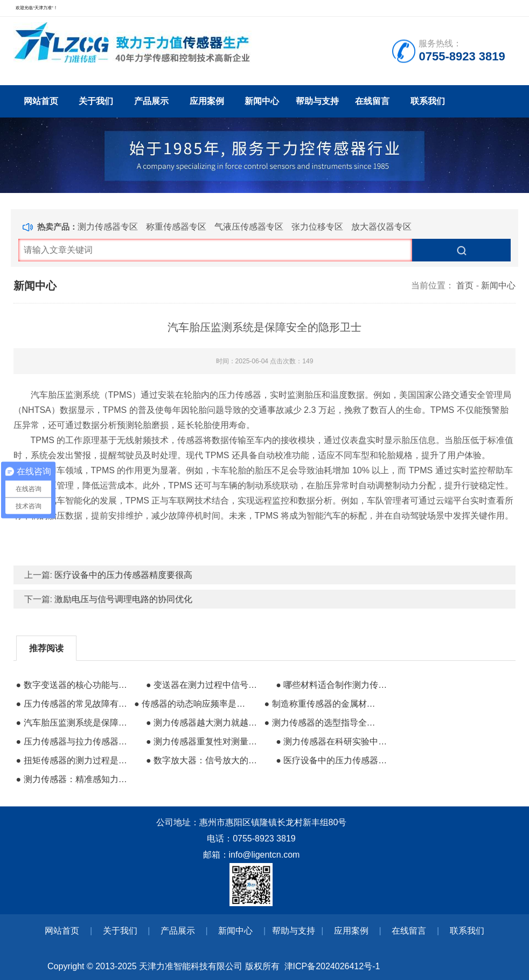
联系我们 (428, 101)
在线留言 (372, 101)
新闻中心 (262, 101)
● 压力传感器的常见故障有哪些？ (74, 704)
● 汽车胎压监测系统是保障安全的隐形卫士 (74, 723)
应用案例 (207, 101)
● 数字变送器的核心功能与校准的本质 (74, 685)
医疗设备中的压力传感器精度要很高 (123, 575)
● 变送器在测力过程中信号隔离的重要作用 (204, 685)
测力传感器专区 (108, 227)
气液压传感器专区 (249, 227)
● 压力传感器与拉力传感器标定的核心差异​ (74, 741)
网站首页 (41, 101)
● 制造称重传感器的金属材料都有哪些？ (322, 704)
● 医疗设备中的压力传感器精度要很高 (334, 760)
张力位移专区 (317, 227)
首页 (465, 285)
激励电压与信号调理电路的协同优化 (123, 599)
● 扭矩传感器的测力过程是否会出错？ (74, 760)
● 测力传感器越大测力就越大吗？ (204, 723)
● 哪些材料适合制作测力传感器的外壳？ (334, 685)
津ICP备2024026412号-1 (332, 966)
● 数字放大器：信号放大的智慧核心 (204, 760)
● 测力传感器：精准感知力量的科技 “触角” (74, 779)
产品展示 (151, 101)
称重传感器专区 (176, 227)
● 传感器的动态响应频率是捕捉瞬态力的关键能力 (192, 704)
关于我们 (96, 101)
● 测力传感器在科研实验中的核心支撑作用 (334, 741)
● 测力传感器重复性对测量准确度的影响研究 (204, 741)
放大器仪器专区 (381, 227)
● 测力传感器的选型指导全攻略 (322, 723)
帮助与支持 (317, 101)
